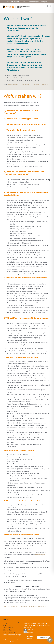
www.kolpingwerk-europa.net (39, 84)
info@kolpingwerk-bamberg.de (38, 2)
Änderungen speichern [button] (30, 637)
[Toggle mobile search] (47, 6)
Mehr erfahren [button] (28, 627)
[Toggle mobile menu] (51, 6)
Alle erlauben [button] (44, 637)
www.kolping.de (13, 84)
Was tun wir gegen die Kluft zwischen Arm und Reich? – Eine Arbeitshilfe (26, 607)
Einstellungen (14, 642)
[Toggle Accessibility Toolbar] (50, 640)
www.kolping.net (24, 84)
